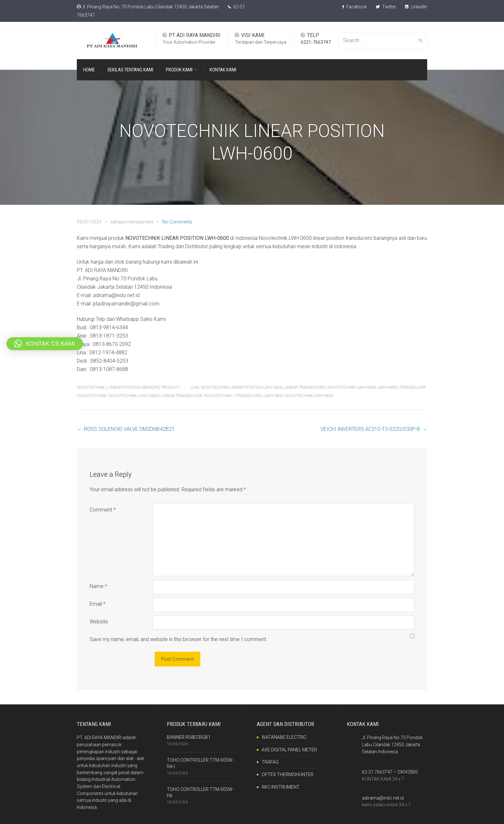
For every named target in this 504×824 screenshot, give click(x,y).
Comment (103, 510)
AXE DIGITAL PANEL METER (289, 750)
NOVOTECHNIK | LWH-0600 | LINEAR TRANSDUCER (155, 396)
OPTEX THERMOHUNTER (288, 774)
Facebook (355, 7)
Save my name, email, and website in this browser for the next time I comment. (179, 639)
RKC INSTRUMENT (281, 787)
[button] (45, 344)
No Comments (177, 222)
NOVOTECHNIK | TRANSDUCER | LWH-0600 (244, 396)
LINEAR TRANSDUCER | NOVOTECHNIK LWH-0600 (330, 387)
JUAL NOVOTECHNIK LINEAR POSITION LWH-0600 (236, 387)
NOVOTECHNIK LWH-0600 (309, 396)
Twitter (386, 7)
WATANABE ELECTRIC (284, 737)
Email (98, 604)
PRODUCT (171, 387)
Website (99, 622)
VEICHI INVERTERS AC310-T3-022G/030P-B (370, 429)
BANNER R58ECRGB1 (189, 737)
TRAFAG (270, 762)
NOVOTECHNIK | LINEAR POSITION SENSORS (118, 387)
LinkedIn (416, 7)
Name (98, 586)
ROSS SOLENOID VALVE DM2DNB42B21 (129, 429)
